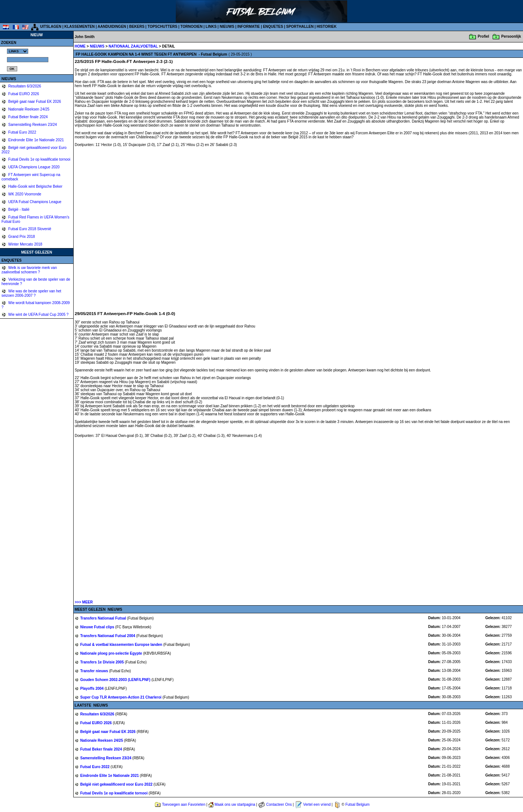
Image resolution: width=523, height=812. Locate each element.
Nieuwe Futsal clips (98, 627)
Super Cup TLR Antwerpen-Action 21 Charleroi (121, 697)
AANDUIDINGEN (112, 27)
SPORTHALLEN (300, 27)
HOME (80, 46)
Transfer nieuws (95, 671)
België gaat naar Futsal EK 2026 (34, 102)
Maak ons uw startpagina (235, 804)
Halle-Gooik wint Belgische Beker (35, 186)
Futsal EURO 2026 (23, 94)
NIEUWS (227, 27)
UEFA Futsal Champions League (34, 202)
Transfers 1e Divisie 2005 (103, 662)
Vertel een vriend (317, 804)
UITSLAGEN (51, 27)
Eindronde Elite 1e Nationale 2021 (36, 140)
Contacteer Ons (279, 804)
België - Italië (18, 209)
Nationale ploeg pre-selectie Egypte (112, 653)
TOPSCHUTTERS (163, 27)
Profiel (483, 36)
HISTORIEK (327, 27)
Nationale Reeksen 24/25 (28, 109)
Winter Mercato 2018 (25, 244)
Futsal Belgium (357, 804)
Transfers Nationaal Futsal (104, 618)
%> (18, 51)
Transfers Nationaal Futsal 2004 (108, 636)
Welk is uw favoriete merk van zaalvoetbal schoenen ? (29, 270)
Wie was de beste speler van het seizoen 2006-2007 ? (31, 293)
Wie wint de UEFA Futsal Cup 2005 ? (38, 315)
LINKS (211, 27)
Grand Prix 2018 (21, 237)
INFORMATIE (248, 27)
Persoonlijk (511, 36)
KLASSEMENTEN (80, 27)
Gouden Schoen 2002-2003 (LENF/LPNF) (116, 680)
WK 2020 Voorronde (24, 194)
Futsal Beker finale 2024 (28, 117)
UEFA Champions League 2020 (34, 167)
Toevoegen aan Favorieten (183, 804)
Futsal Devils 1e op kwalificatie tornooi (39, 159)
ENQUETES (273, 27)
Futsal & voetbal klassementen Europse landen (122, 645)
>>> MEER (84, 602)
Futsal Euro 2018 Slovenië (29, 229)
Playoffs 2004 (92, 688)
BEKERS (137, 27)
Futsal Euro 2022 (22, 132)
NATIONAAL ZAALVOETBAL (134, 46)
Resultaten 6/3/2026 (24, 86)
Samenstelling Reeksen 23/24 (32, 125)
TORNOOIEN (192, 27)
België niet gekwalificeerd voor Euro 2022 (117, 784)
